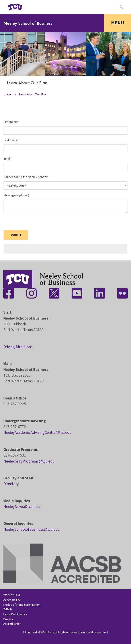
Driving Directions (18, 347)
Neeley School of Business (28, 23)
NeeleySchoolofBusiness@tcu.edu (31, 529)
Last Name (10, 140)
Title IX (8, 609)
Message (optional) (16, 195)
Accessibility (12, 600)
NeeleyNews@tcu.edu (22, 507)
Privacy (8, 619)
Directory (11, 484)
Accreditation (12, 624)
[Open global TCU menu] (33, 7)
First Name (11, 122)
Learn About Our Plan (32, 94)
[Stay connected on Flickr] (122, 293)
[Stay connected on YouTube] (77, 293)
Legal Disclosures (15, 614)
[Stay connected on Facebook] (9, 293)
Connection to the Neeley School (25, 177)
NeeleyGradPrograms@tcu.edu (29, 461)
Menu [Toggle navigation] (118, 23)
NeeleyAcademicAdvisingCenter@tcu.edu (37, 433)
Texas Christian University (65, 632)
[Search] (121, 7)
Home (7, 94)
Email (7, 159)
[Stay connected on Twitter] (54, 293)
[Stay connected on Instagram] (31, 293)
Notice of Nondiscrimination (22, 605)
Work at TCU (12, 595)
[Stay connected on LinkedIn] (100, 293)
